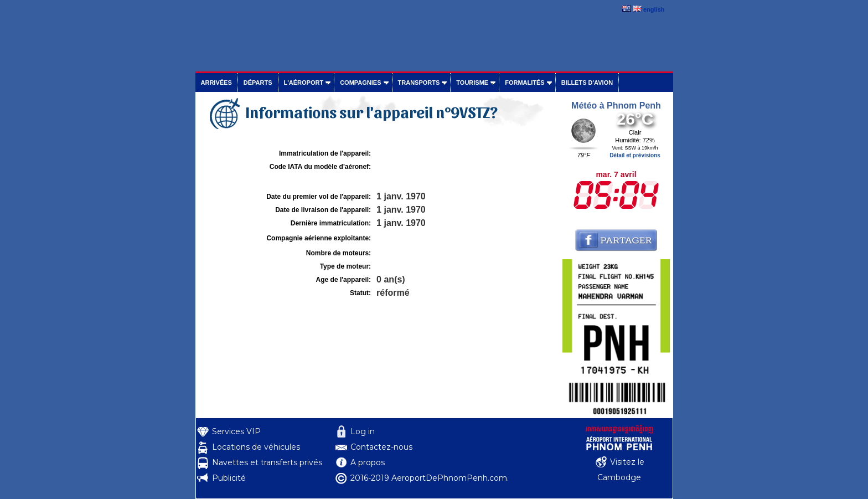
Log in (363, 431)
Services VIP (236, 431)
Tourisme (472, 83)
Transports (419, 83)
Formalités (525, 83)
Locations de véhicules (256, 447)
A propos (368, 462)
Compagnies (360, 83)
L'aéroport (304, 83)
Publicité (229, 478)
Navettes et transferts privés (267, 462)
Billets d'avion (587, 83)
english (654, 9)
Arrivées (216, 83)
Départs (258, 83)
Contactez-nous (381, 447)
